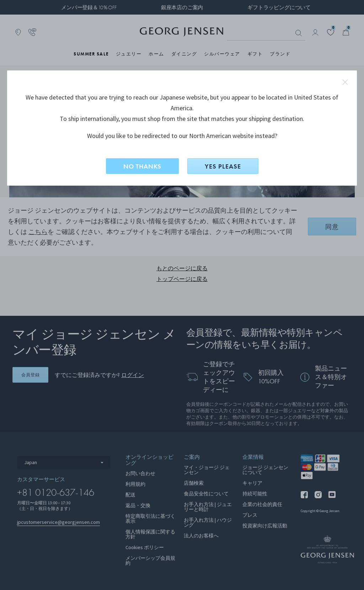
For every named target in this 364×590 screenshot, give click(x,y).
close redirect (345, 82)
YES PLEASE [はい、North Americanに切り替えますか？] (223, 166)
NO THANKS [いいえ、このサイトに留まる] (142, 166)
